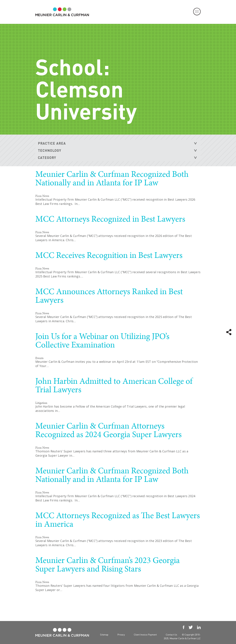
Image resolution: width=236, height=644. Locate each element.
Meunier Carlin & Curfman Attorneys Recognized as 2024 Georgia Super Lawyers (108, 430)
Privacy (121, 634)
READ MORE (181, 212)
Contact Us (171, 634)
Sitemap (104, 634)
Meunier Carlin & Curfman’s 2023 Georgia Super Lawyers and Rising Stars (108, 564)
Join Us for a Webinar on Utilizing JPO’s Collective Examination (102, 340)
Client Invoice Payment (145, 634)
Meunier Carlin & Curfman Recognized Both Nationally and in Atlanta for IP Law (112, 178)
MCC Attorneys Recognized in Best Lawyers (110, 219)
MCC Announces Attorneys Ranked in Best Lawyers (109, 296)
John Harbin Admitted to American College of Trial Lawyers (114, 385)
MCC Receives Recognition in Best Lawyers (109, 255)
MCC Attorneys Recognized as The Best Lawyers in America (118, 519)
